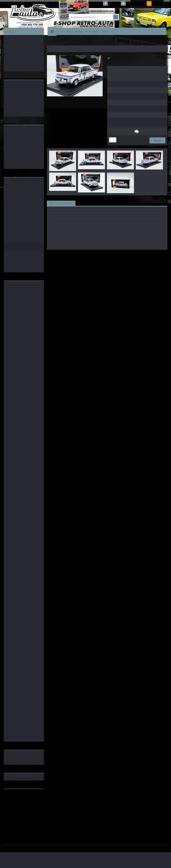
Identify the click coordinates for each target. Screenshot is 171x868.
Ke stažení (129, 203)
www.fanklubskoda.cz (15, 798)
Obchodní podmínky (74, 31)
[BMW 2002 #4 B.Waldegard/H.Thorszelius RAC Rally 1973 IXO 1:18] (75, 56)
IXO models (90, 254)
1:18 (100, 254)
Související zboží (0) (88, 203)
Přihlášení (114, 3)
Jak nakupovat (92, 31)
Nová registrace (134, 3)
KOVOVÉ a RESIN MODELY (65, 42)
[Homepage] (53, 31)
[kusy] (113, 140)
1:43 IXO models (112, 254)
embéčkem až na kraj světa (17, 802)
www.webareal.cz (34, 847)
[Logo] (23, 17)
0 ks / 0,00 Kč (159, 2)
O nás (61, 31)
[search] (116, 17)
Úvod (51, 42)
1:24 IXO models (130, 254)
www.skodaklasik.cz (14, 800)
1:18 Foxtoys (145, 254)
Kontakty (104, 31)
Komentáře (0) (111, 203)
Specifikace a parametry (61, 203)
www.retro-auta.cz (13, 796)
